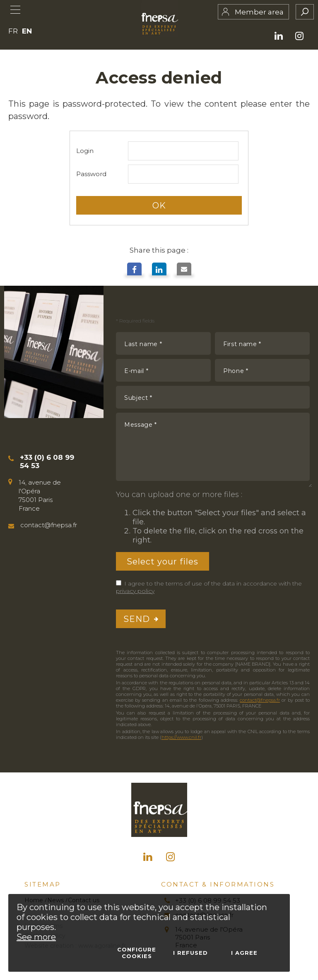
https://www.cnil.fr (181, 737)
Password (91, 174)
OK (159, 205)
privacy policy (135, 591)
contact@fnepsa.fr (260, 700)
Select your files (163, 561)
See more (36, 937)
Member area (259, 12)
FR (13, 31)
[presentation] (247, 619)
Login (85, 151)
